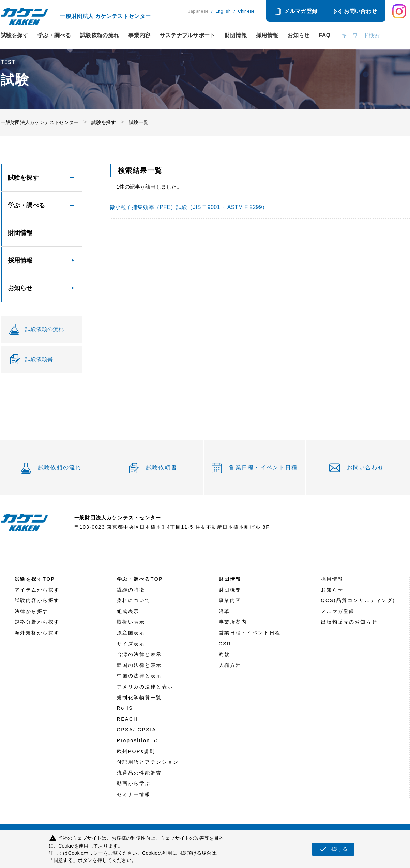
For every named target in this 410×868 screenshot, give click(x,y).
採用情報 (267, 35)
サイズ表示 (131, 644)
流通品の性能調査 (139, 773)
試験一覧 (139, 122)
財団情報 (236, 35)
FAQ (325, 35)
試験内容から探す (37, 600)
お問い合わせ (361, 11)
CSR (225, 644)
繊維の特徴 (131, 590)
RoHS (125, 708)
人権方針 (230, 665)
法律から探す (32, 611)
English (223, 11)
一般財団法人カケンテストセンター (40, 122)
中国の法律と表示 (139, 676)
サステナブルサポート (188, 35)
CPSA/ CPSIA (137, 730)
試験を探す (15, 35)
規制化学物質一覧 (139, 698)
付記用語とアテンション (148, 762)
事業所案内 (233, 622)
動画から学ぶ (134, 783)
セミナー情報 (134, 794)
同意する (333, 849)
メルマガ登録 (301, 11)
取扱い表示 (131, 622)
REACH (127, 719)
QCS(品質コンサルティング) (358, 600)
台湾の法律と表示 (139, 654)
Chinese (246, 11)
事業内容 (139, 35)
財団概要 (230, 590)
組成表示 (128, 611)
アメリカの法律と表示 (145, 687)
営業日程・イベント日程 (263, 468)
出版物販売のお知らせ (349, 622)
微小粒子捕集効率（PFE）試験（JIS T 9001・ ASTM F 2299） (189, 207)
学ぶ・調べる (54, 35)
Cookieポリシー (86, 853)
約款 (224, 654)
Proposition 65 (138, 740)
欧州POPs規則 (136, 751)
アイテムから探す (37, 590)
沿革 (224, 611)
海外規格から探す (37, 633)
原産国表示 (131, 633)
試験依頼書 (162, 468)
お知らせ (298, 35)
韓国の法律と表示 (139, 665)
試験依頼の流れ (100, 35)
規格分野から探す (37, 622)
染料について (134, 600)
